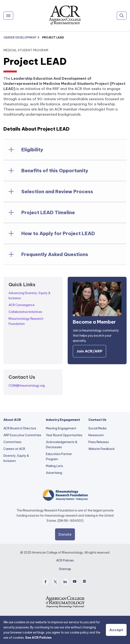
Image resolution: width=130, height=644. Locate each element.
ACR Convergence (22, 305)
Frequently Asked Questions (55, 254)
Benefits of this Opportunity (55, 171)
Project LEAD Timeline (48, 212)
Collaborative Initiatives (25, 312)
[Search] (122, 16)
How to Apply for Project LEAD (58, 233)
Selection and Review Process (57, 192)
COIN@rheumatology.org (27, 386)
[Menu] (8, 16)
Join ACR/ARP (89, 351)
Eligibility (32, 150)
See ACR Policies (38, 638)
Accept (116, 630)
